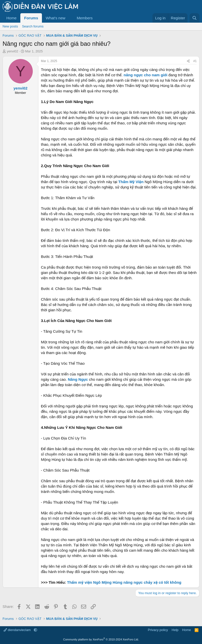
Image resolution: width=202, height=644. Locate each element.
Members (85, 18)
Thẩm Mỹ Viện (131, 182)
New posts (10, 26)
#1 (195, 61)
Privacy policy (158, 630)
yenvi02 (13, 51)
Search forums (33, 26)
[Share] (188, 61)
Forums (31, 18)
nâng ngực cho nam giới (146, 75)
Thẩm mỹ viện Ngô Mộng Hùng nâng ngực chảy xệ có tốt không (124, 582)
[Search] (195, 18)
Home (11, 18)
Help (175, 630)
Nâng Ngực (78, 379)
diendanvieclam (18, 630)
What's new (56, 18)
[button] (69, 18)
